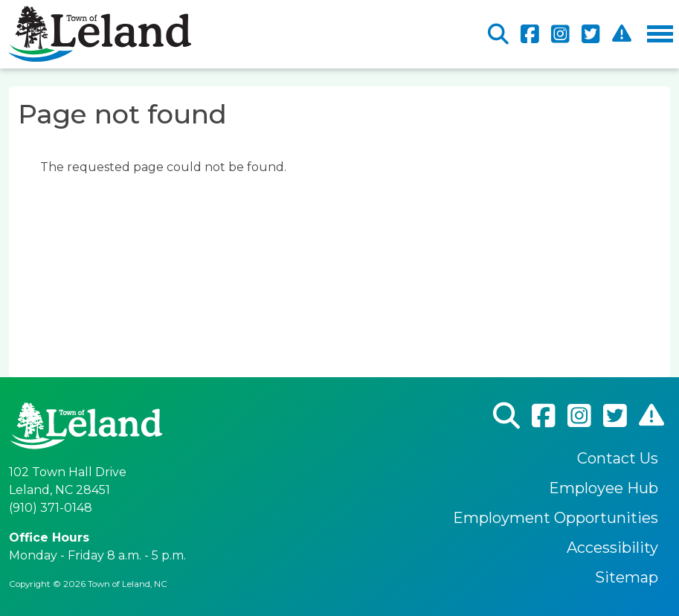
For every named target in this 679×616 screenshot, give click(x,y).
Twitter (591, 35)
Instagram (560, 35)
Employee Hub (604, 488)
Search (498, 35)
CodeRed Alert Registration (622, 34)
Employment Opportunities (556, 518)
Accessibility (612, 548)
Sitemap (627, 577)
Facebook (530, 35)
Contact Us (618, 458)
